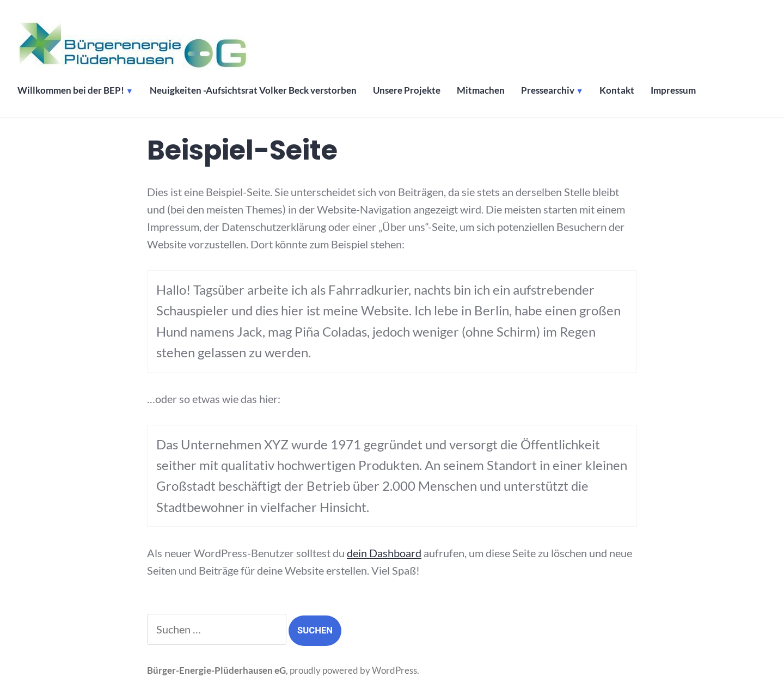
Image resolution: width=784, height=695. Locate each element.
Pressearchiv (548, 90)
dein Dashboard (384, 553)
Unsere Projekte (407, 90)
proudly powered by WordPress (353, 670)
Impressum (673, 90)
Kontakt (617, 90)
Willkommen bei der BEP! (71, 90)
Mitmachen (481, 90)
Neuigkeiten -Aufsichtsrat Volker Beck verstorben (253, 90)
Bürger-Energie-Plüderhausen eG (216, 670)
